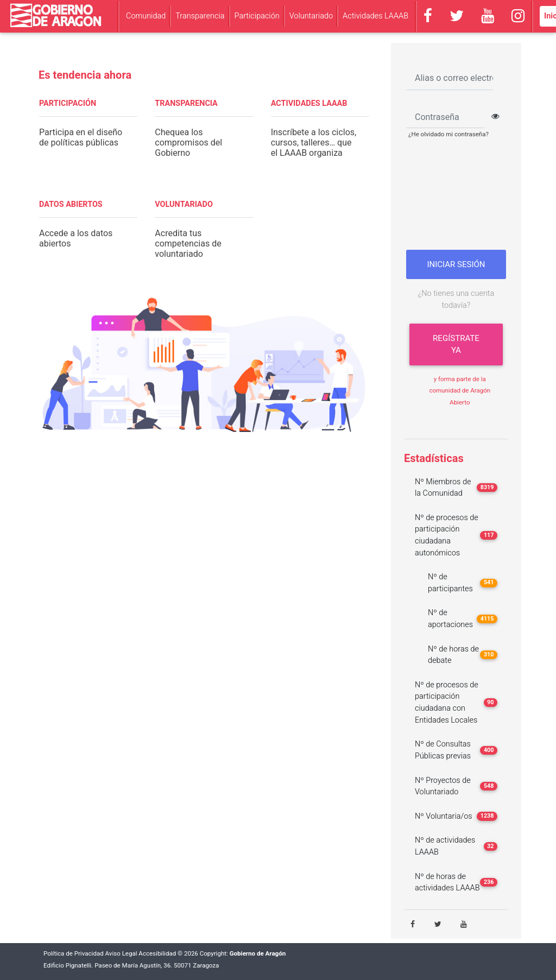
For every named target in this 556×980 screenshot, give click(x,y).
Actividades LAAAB (375, 16)
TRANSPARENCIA (186, 103)
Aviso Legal (121, 954)
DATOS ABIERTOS (71, 204)
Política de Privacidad (74, 954)
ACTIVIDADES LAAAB (309, 103)
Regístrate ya (456, 344)
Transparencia (200, 16)
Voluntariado (311, 16)
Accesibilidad (157, 954)
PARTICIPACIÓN (68, 103)
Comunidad (146, 16)
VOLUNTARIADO (184, 204)
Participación (257, 16)
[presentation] (459, 198)
